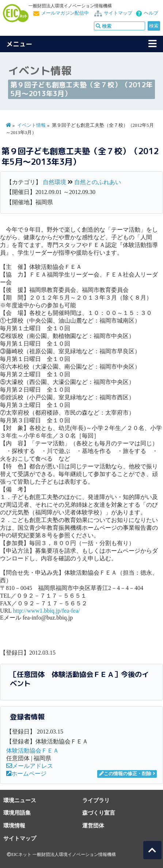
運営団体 (93, 825)
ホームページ (26, 774)
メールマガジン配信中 (65, 13)
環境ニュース (20, 800)
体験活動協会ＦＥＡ (33, 751)
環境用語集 (17, 813)
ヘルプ (151, 13)
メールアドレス (30, 766)
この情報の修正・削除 (125, 774)
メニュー (19, 44)
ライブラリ (96, 800)
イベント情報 (31, 125)
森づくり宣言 (99, 813)
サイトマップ (118, 13)
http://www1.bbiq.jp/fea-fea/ (46, 611)
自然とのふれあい (98, 182)
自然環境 (54, 182)
